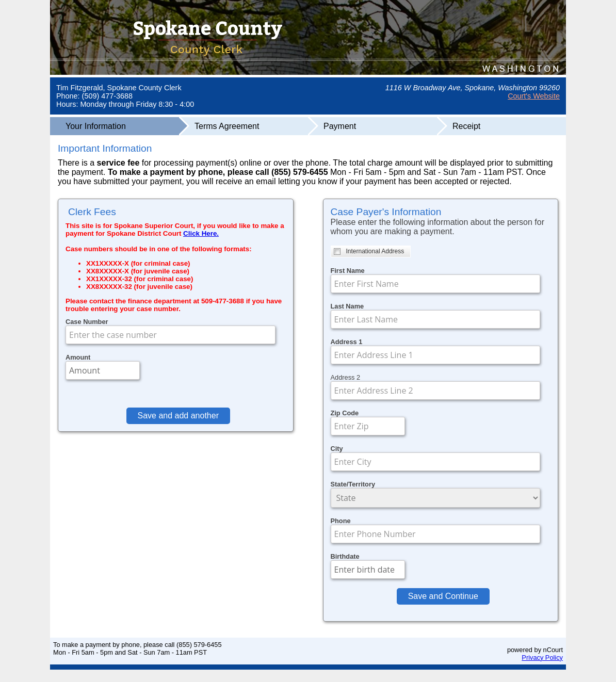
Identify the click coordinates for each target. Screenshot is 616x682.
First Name (348, 271)
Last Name (347, 306)
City (337, 449)
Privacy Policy (542, 657)
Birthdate (345, 556)
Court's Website (534, 96)
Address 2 (346, 377)
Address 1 (347, 342)
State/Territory (353, 484)
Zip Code (345, 413)
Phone (341, 521)
